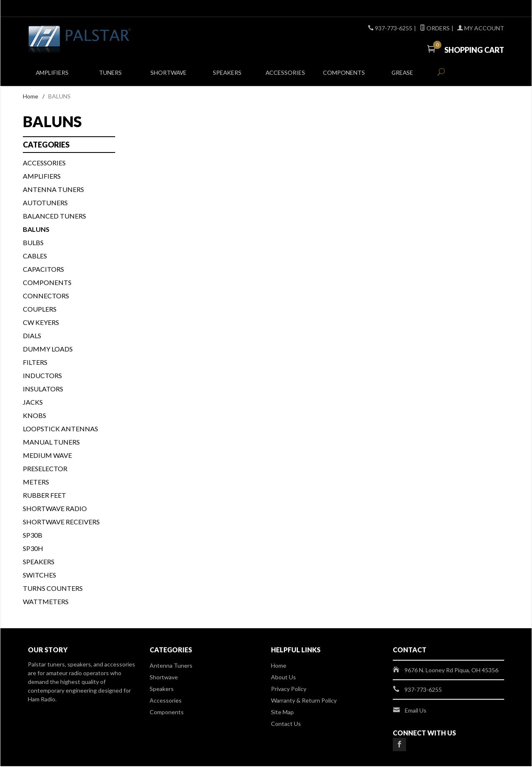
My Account (481, 28)
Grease (402, 75)
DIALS (32, 336)
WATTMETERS (46, 602)
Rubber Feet (44, 496)
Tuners (110, 75)
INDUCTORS (42, 376)
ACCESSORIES (44, 163)
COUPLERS (40, 310)
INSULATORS (43, 390)
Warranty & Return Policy (304, 701)
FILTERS (35, 363)
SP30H (33, 549)
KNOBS (34, 416)
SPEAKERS (39, 562)
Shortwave (169, 75)
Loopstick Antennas (60, 429)
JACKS (33, 403)
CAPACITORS (43, 270)
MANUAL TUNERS (51, 443)
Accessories (285, 75)
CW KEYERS (41, 323)
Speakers (227, 75)
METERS (36, 483)
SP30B (33, 536)
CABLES (35, 257)
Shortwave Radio (55, 509)
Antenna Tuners (53, 190)
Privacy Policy (289, 690)
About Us (283, 678)
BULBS (33, 243)
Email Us (416, 711)
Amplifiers (52, 75)
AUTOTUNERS (45, 203)
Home (31, 97)
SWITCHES (39, 576)
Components (344, 75)
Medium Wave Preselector (47, 463)
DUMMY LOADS (48, 350)
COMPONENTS (47, 283)
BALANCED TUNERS (54, 217)
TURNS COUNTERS (53, 589)
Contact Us (286, 724)
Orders (435, 28)
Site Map (282, 713)
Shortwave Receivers (61, 522)
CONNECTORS (46, 296)
